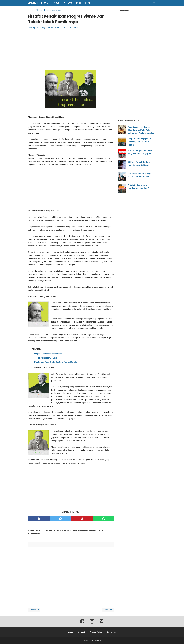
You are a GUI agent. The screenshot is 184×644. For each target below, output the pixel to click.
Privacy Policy (96, 632)
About (71, 632)
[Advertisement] (71, 49)
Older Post (108, 610)
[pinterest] (82, 519)
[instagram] (92, 623)
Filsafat (68, 3)
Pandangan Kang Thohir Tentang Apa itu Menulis (56, 362)
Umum (57, 3)
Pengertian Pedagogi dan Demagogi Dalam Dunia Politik (139, 142)
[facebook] (39, 519)
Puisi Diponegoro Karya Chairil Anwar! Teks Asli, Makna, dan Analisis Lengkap (141, 130)
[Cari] (154, 4)
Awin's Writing (40, 28)
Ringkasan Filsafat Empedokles (48, 354)
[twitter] (61, 519)
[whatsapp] (104, 519)
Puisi (79, 3)
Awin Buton (38, 3)
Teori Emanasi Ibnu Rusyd (46, 358)
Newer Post (34, 610)
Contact (82, 632)
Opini (87, 3)
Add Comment (73, 28)
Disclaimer (111, 632)
